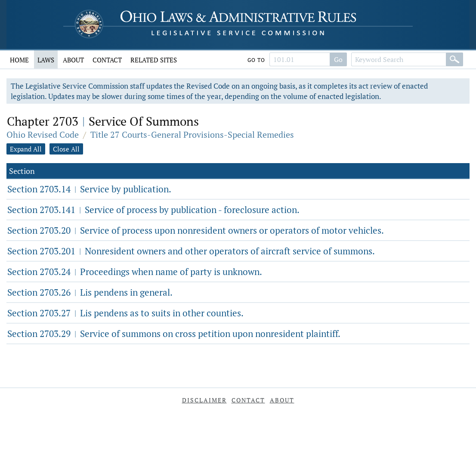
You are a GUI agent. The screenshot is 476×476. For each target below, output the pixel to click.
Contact (107, 60)
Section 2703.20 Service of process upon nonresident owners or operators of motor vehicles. (196, 230)
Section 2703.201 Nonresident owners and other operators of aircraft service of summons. (191, 251)
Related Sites (154, 60)
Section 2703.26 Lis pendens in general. (90, 292)
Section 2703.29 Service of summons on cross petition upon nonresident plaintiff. (174, 334)
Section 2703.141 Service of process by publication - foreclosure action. (153, 210)
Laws (46, 60)
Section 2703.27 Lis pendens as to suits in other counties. (125, 313)
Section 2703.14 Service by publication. (89, 189)
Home (19, 60)
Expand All (26, 149)
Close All (66, 149)
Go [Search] (338, 59)
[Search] (454, 59)
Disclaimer (204, 400)
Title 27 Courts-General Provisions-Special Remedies (192, 134)
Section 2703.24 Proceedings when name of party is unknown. (135, 272)
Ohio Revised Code (43, 134)
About (73, 60)
